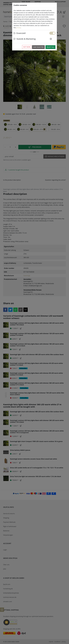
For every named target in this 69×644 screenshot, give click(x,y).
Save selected (38, 47)
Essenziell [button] (20, 33)
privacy (19, 28)
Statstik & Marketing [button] (25, 39)
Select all (50, 47)
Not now (27, 47)
